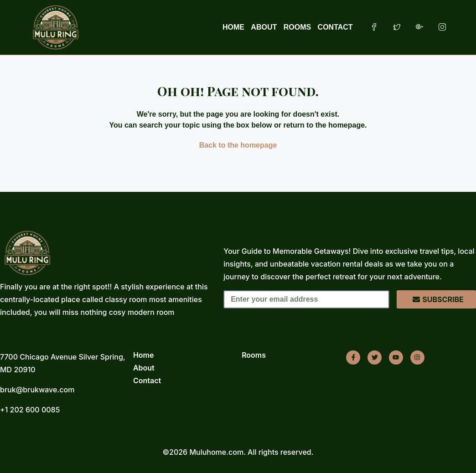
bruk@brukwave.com (37, 390)
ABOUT (264, 27)
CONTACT (335, 27)
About (144, 368)
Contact (147, 380)
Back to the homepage (238, 145)
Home (144, 355)
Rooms (254, 355)
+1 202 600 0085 (30, 410)
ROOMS (297, 27)
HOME (233, 27)
